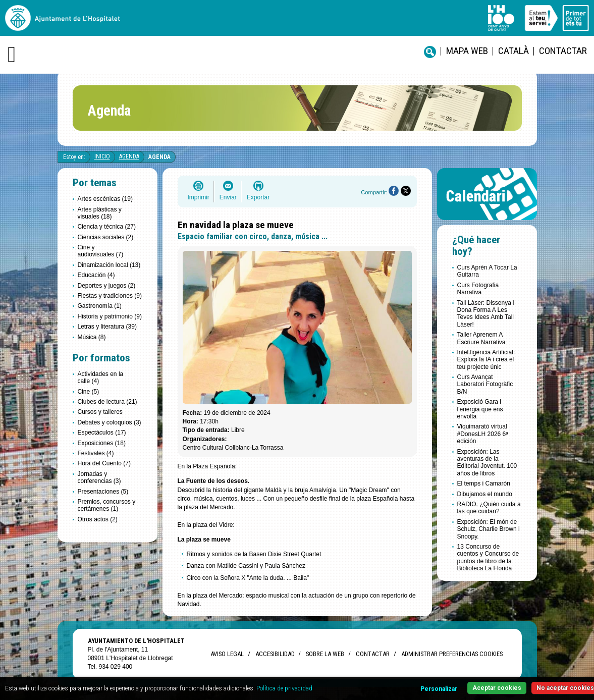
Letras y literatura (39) (107, 327)
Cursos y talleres (100, 412)
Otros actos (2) (98, 519)
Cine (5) (89, 392)
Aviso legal (227, 654)
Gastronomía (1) (100, 306)
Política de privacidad (284, 688)
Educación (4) (96, 275)
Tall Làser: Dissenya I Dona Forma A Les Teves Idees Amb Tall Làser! (486, 314)
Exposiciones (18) (102, 443)
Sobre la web (325, 654)
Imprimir (199, 197)
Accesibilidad (275, 654)
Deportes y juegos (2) (107, 286)
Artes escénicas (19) (105, 199)
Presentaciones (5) (103, 492)
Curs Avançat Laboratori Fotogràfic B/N (485, 384)
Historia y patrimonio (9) (110, 316)
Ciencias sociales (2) (106, 237)
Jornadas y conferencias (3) (99, 477)
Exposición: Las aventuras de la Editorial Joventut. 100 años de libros (487, 463)
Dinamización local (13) (109, 265)
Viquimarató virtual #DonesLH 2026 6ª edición (483, 434)
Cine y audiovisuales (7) (101, 251)
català (514, 51)
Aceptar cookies (497, 688)
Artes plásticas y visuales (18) (100, 213)
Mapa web (467, 51)
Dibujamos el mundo (485, 494)
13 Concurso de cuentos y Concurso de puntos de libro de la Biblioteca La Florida (488, 557)
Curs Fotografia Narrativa (478, 289)
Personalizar (439, 689)
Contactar (563, 51)
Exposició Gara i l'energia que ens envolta (480, 409)
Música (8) (92, 337)
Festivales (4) (96, 453)
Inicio (102, 156)
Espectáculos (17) (102, 433)
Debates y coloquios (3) (110, 422)
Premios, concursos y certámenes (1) (107, 505)
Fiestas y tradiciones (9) (110, 296)
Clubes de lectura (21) (107, 402)
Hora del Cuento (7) (104, 463)
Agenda (129, 156)
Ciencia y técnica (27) (107, 227)
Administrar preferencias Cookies (452, 654)
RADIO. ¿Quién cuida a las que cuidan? (489, 508)
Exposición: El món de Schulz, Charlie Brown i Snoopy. (489, 529)
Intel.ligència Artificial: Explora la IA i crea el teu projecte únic (486, 360)
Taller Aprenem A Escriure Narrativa (481, 338)
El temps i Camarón (484, 483)
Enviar (228, 197)
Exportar (258, 197)
